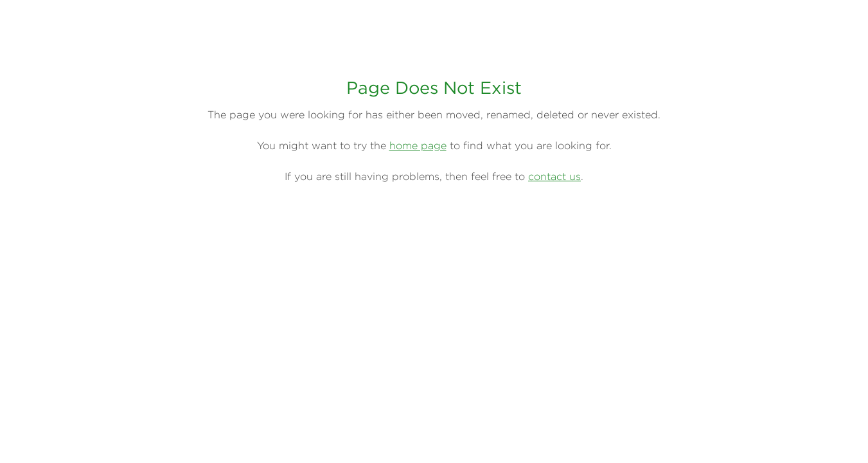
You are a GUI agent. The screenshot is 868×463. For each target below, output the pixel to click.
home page (418, 145)
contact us (554, 176)
